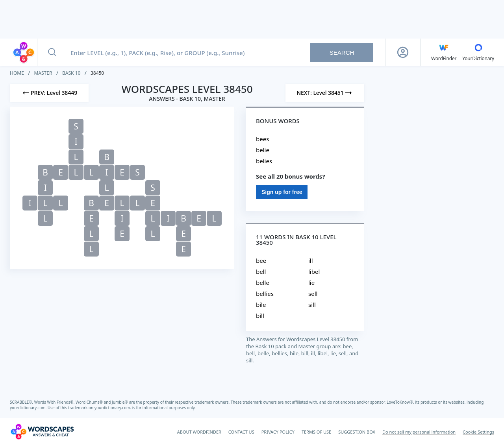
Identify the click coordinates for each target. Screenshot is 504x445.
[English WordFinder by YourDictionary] (444, 52)
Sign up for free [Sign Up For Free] (282, 192)
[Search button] (52, 52)
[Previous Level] (49, 93)
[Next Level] (325, 93)
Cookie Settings (478, 432)
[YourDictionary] (478, 52)
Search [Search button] (342, 53)
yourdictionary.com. (29, 408)
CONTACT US (241, 432)
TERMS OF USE (316, 432)
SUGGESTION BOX (357, 432)
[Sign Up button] (403, 52)
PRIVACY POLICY (278, 432)
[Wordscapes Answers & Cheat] (42, 432)
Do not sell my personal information (419, 432)
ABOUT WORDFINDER (199, 432)
